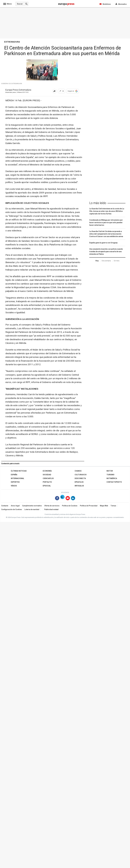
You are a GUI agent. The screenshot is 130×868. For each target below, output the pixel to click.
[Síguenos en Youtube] (68, 499)
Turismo (110, 475)
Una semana (106, 261)
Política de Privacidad (89, 506)
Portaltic (47, 482)
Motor (110, 471)
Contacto (5, 506)
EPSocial (47, 486)
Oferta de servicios (52, 506)
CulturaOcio (81, 475)
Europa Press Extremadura (18, 90)
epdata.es (79, 482)
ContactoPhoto (114, 482)
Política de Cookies (70, 506)
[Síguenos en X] (62, 499)
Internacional (18, 478)
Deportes (15, 482)
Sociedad (47, 475)
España (14, 475)
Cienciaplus (48, 478)
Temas (113, 506)
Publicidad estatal (51, 510)
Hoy (97, 261)
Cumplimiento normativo (32, 506)
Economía (47, 471)
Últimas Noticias (19, 471)
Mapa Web (104, 506)
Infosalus (79, 486)
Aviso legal (15, 506)
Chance (78, 471)
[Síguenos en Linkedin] (73, 499)
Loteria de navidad (32, 510)
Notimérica (112, 478)
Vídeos (14, 486)
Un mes (117, 261)
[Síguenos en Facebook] (57, 499)
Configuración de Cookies (12, 510)
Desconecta (80, 478)
